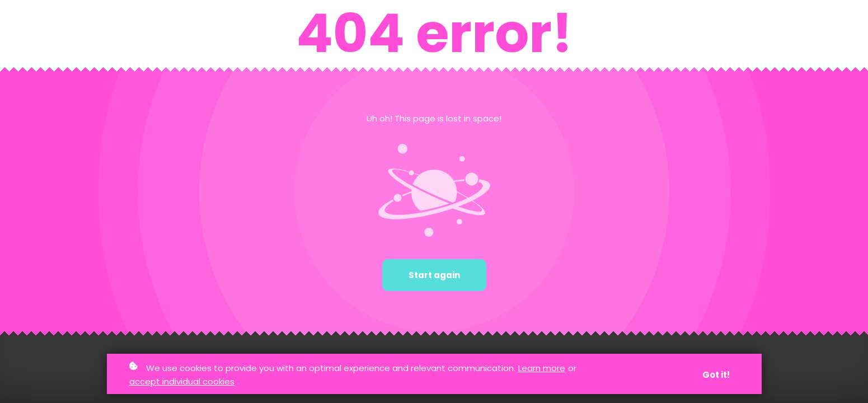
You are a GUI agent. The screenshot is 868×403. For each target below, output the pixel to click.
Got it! (716, 375)
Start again (434, 275)
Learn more (542, 368)
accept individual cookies (182, 381)
